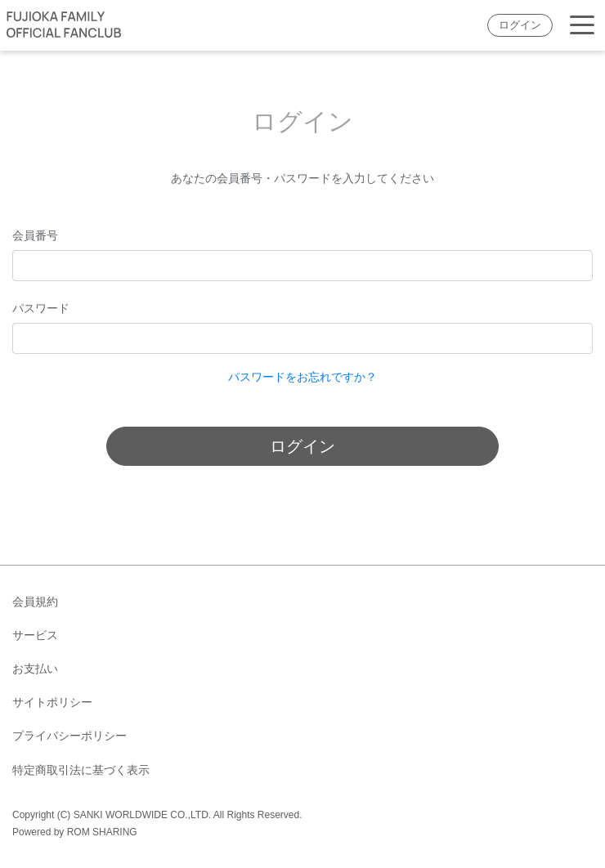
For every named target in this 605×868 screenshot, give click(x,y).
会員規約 (35, 602)
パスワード (41, 308)
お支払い (35, 669)
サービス (35, 635)
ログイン (520, 25)
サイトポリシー (52, 702)
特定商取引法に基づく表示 (81, 770)
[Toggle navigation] (582, 26)
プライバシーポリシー (69, 736)
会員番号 (35, 235)
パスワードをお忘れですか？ (302, 377)
